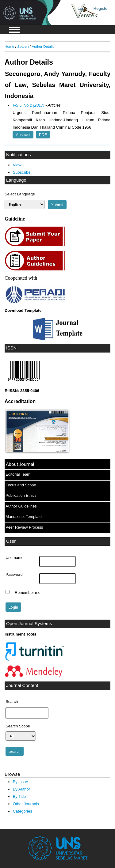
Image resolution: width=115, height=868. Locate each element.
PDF (43, 135)
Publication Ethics (21, 495)
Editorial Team (18, 474)
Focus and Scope (21, 485)
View (17, 165)
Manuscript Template (24, 517)
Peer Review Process (24, 527)
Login (83, 8)
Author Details (43, 46)
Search (23, 46)
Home (9, 46)
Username (14, 558)
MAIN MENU (14, 30)
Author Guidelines (21, 506)
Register (101, 8)
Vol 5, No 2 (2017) (28, 105)
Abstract (23, 135)
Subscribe (22, 172)
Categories (23, 811)
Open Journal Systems (29, 624)
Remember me (28, 593)
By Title (19, 796)
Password (14, 575)
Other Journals (26, 804)
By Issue (21, 782)
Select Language (20, 194)
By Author (22, 789)
